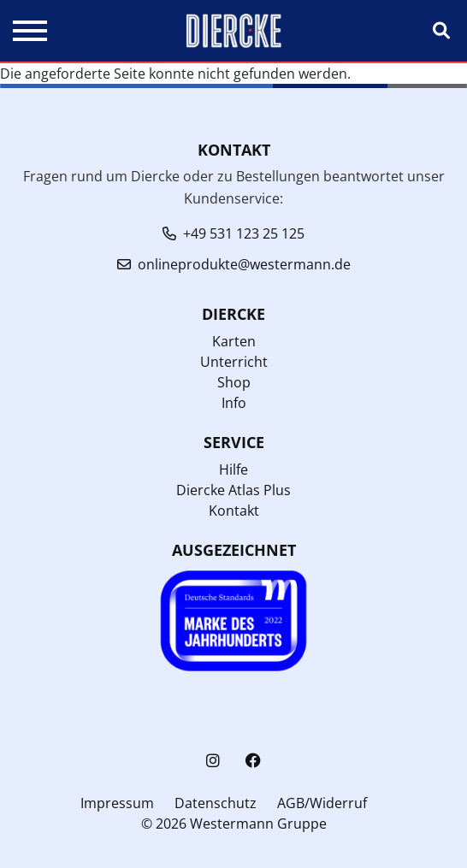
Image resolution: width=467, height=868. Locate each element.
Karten (234, 341)
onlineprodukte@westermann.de (244, 264)
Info (234, 403)
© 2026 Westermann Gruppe (234, 824)
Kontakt (234, 511)
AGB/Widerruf (322, 803)
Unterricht (234, 362)
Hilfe (233, 469)
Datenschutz (216, 803)
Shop (234, 382)
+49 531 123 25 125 (244, 233)
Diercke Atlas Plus (233, 490)
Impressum (117, 803)
